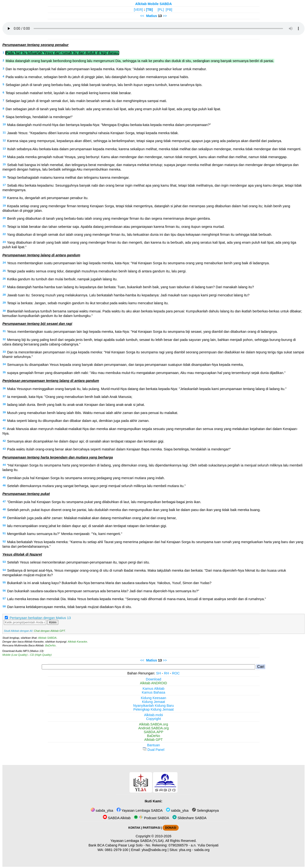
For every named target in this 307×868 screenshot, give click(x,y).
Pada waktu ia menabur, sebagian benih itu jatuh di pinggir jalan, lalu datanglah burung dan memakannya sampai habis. (97, 77)
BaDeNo (50, 645)
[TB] (149, 10)
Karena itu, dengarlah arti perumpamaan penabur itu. (48, 198)
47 (4, 501)
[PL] (161, 10)
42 (4, 441)
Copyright (153, 719)
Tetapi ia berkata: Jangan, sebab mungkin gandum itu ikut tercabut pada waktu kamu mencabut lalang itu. (88, 303)
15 (4, 164)
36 (4, 388)
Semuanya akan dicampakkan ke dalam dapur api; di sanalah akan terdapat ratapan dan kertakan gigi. (86, 441)
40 (4, 420)
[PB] (169, 10)
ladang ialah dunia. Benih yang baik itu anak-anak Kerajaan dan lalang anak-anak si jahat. (76, 405)
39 (4, 412)
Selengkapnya (205, 811)
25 (4, 271)
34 (4, 364)
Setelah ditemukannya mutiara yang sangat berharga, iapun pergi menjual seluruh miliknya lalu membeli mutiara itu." (96, 486)
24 (4, 263)
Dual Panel (153, 750)
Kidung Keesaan (153, 698)
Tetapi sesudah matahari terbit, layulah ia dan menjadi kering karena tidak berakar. (69, 93)
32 (4, 339)
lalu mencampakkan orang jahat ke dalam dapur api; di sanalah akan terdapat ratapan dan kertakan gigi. (87, 526)
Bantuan (153, 745)
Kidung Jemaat (153, 702)
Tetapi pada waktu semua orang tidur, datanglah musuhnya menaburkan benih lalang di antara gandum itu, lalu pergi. (97, 271)
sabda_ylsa (102, 811)
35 (4, 372)
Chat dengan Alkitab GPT (49, 631)
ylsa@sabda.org (154, 850)
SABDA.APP (153, 732)
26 (4, 279)
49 (4, 517)
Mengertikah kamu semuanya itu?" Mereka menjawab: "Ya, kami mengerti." (65, 534)
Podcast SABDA (151, 818)
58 (4, 606)
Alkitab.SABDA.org (154, 724)
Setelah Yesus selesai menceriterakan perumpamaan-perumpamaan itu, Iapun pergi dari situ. (79, 562)
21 (4, 226)
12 (4, 140)
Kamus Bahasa (153, 692)
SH (159, 673)
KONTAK (134, 828)
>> (165, 16)
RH (167, 673)
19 (4, 206)
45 (4, 477)
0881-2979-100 (117, 850)
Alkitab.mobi (153, 715)
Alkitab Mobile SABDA (154, 4)
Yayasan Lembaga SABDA (140, 811)
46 (4, 485)
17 (4, 185)
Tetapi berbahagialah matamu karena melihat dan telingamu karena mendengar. (68, 178)
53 (4, 562)
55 (4, 582)
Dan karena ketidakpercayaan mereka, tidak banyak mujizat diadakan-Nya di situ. (70, 607)
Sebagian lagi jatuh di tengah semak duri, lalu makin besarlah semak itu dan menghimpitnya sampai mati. (86, 101)
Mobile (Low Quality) (15, 655)
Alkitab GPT (154, 740)
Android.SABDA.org (153, 728)
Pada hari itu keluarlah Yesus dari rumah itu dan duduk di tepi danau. (62, 53)
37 (4, 396)
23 (4, 242)
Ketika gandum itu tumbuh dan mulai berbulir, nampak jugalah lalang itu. (62, 279)
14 (4, 156)
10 (4, 124)
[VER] (138, 10)
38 (4, 404)
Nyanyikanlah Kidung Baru (153, 706)
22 (4, 234)
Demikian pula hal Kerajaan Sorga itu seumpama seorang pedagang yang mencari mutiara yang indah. (86, 478)
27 (4, 287)
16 (4, 177)
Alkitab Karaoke (78, 642)
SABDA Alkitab (117, 818)
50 (4, 525)
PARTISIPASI (151, 828)
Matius (152, 16)
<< (142, 16)
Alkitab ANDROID (154, 683)
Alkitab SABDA (47, 638)
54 (4, 570)
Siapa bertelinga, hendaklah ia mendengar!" (39, 117)
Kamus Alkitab (153, 689)
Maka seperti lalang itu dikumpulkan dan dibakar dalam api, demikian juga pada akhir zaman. (78, 421)
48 (4, 509)
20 (4, 218)
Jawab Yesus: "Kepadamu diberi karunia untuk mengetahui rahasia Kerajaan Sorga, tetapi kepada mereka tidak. (93, 133)
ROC (176, 673)
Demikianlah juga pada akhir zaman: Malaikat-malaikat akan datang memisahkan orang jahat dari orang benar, (92, 518)
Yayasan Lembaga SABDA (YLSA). (138, 841)
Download (153, 679)
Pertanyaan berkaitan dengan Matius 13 (40, 618)
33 (4, 352)
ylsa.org (185, 850)
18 (4, 197)
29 (4, 303)
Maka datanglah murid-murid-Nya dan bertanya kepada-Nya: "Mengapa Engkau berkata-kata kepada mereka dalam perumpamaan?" (109, 125)
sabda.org (202, 850)
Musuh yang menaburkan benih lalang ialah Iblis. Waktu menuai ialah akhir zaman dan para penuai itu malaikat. (93, 413)
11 (4, 132)
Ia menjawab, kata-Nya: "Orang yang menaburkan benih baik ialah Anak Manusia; (70, 397)
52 (4, 541)
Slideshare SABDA (189, 818)
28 (4, 295)
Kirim (53, 622)
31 (4, 331)
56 (4, 591)
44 (4, 465)
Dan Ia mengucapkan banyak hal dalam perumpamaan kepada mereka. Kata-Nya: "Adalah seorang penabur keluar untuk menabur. (106, 69)
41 (4, 428)
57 (4, 598)
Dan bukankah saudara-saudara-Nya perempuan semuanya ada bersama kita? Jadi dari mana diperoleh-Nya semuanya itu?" (103, 591)
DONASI (171, 828)
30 (4, 311)
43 (4, 449)
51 (4, 533)
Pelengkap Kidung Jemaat (153, 709)
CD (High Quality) (41, 655)
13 (4, 149)
